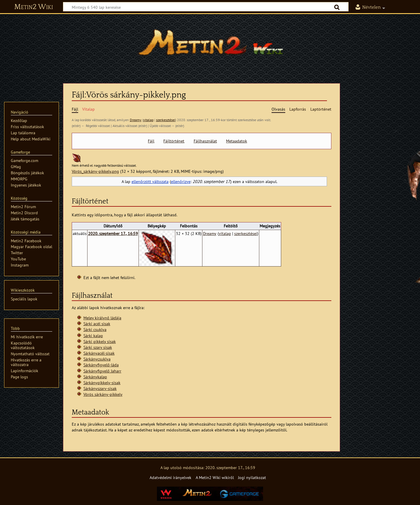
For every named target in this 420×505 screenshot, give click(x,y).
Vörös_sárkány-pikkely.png (95, 171)
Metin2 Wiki (34, 7)
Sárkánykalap (95, 377)
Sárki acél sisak (97, 324)
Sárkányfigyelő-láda (101, 365)
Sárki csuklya (95, 329)
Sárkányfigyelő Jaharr (102, 371)
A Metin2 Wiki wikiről (215, 477)
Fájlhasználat (205, 141)
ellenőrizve (181, 181)
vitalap (148, 120)
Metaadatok (237, 141)
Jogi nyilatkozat (252, 477)
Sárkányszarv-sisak (100, 388)
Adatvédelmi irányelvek (170, 477)
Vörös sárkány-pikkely (103, 394)
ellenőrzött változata (150, 181)
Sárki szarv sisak (98, 347)
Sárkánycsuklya (97, 359)
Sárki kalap (93, 336)
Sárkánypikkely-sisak (102, 383)
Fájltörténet (174, 141)
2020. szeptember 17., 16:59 (113, 233)
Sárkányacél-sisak (99, 353)
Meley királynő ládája (102, 318)
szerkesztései (166, 120)
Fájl (151, 141)
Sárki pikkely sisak (100, 341)
